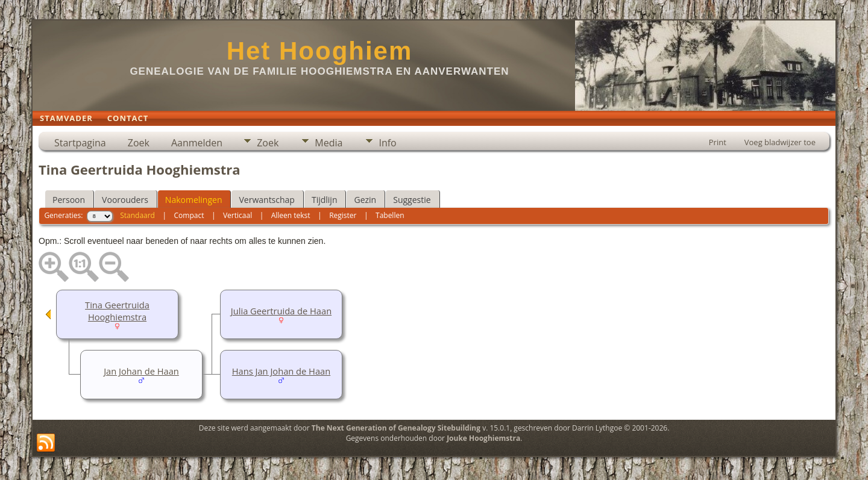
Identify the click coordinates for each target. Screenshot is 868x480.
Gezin (365, 200)
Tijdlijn (325, 200)
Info (387, 143)
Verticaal (237, 215)
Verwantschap (266, 200)
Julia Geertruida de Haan (281, 311)
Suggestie (412, 200)
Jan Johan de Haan (141, 371)
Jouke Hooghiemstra (483, 438)
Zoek (139, 143)
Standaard (137, 215)
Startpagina (80, 143)
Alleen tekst (291, 215)
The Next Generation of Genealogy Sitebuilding (396, 428)
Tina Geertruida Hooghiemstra (117, 311)
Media (329, 143)
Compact (189, 215)
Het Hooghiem (320, 51)
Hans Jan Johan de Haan (281, 371)
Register (343, 215)
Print (718, 142)
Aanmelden (197, 143)
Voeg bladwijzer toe (780, 142)
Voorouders (125, 200)
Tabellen (390, 215)
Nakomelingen (194, 200)
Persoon (69, 200)
